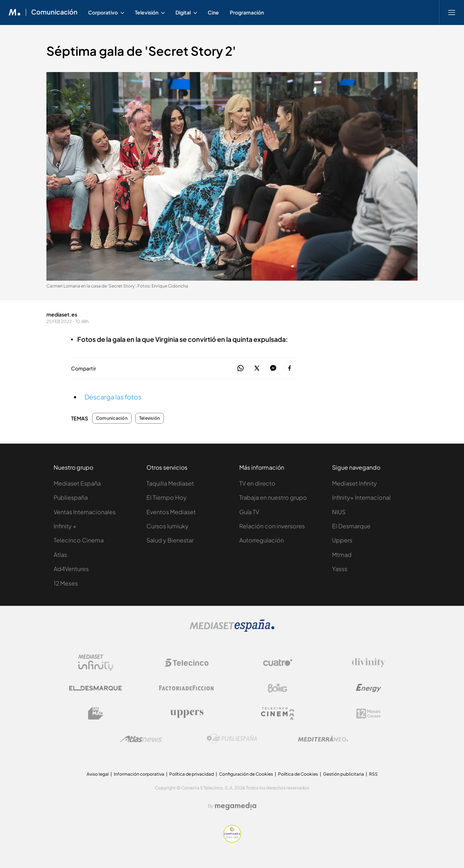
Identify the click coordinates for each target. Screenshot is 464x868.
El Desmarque (351, 526)
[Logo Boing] (278, 688)
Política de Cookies (298, 774)
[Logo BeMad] (96, 713)
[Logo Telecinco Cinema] (278, 714)
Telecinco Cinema (79, 540)
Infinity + (65, 526)
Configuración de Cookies (246, 774)
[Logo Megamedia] (236, 806)
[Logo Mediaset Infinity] (96, 663)
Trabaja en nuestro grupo (273, 497)
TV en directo (257, 483)
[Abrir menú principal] (452, 12)
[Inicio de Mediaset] (15, 12)
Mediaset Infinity (355, 483)
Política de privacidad (192, 774)
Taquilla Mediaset (170, 483)
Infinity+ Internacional (361, 497)
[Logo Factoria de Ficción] (187, 688)
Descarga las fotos (113, 397)
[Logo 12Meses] (368, 714)
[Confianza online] (232, 841)
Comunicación (112, 418)
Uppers (342, 540)
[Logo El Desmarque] (96, 688)
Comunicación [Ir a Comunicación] (54, 12)
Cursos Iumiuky (167, 526)
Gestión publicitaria (343, 774)
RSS (373, 774)
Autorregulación (262, 540)
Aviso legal (98, 774)
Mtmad (342, 555)
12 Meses (66, 583)
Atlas (60, 555)
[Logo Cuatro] (278, 663)
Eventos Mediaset (171, 512)
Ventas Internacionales (85, 512)
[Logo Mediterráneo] (323, 739)
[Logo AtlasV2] (141, 739)
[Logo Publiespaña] (232, 739)
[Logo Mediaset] (232, 630)
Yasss (340, 569)
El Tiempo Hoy (167, 497)
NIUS (339, 512)
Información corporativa (139, 774)
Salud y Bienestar (170, 540)
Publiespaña (71, 497)
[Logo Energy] (369, 688)
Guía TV (249, 512)
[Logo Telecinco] (187, 663)
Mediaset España (77, 483)
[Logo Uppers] (187, 713)
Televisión (150, 418)
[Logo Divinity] (369, 663)
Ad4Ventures (71, 569)
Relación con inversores (272, 526)
